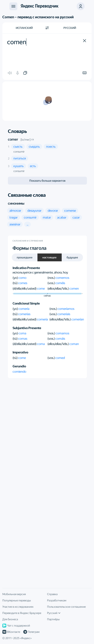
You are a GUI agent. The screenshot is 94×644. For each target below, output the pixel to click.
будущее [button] (72, 257)
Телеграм (31, 632)
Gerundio (19, 366)
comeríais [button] (64, 314)
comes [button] (23, 283)
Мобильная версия (14, 594)
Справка (52, 594)
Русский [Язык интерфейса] (54, 613)
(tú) (15, 283)
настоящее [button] (49, 257)
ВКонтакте (11, 632)
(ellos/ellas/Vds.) (58, 289)
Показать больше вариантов (47, 181)
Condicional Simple (26, 303)
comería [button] (24, 309)
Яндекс (26, 638)
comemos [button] (62, 278)
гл (33, 139)
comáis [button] (60, 339)
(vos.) (51, 283)
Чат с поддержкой (16, 626)
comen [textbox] (17, 42)
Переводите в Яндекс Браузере (22, 613)
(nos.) (52, 278)
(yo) (16, 278)
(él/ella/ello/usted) (25, 289)
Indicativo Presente (26, 268)
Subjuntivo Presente (27, 328)
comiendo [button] (19, 372)
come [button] (41, 289)
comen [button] (74, 289)
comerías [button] (24, 314)
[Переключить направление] (47, 28)
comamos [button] (62, 333)
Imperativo (20, 352)
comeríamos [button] (66, 309)
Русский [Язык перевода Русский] (70, 28)
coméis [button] (60, 283)
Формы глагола (30, 248)
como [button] (22, 278)
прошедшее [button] (25, 257)
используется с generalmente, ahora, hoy (40, 272)
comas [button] (23, 339)
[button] (85, 41)
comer (13, 139)
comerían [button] (78, 319)
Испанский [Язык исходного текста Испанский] (24, 28)
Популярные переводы (17, 600)
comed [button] (60, 358)
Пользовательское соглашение (66, 607)
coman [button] (74, 344)
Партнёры (53, 619)
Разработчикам (57, 600)
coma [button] (22, 333)
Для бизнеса (10, 619)
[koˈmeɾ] (26, 140)
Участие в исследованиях (18, 607)
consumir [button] (19, 152)
